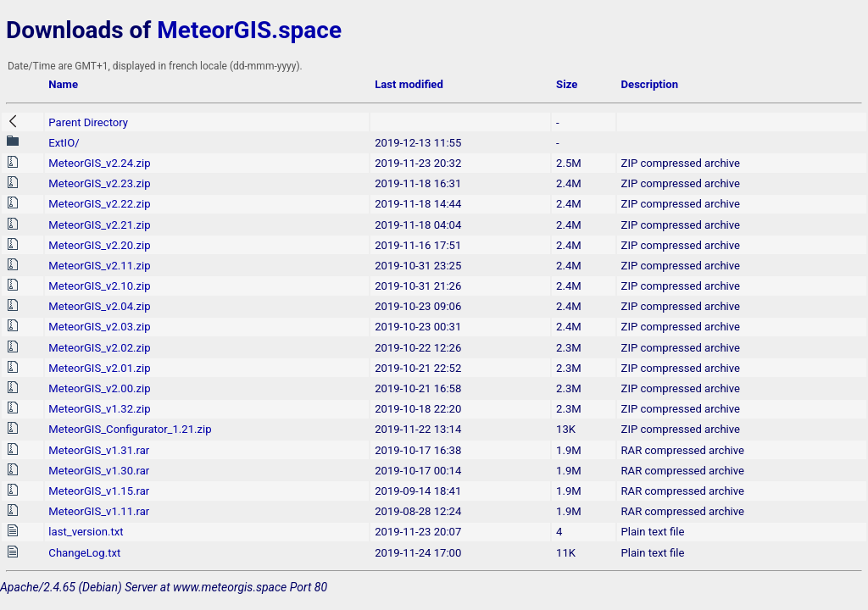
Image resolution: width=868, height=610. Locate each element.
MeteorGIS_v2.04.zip (99, 306)
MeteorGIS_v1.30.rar (99, 471)
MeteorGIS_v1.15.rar (99, 491)
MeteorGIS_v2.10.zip (99, 286)
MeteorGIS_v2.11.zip (99, 266)
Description (650, 84)
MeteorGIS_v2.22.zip (99, 204)
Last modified (409, 84)
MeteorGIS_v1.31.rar (99, 450)
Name (63, 84)
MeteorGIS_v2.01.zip (99, 368)
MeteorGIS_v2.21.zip (99, 225)
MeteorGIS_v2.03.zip (99, 327)
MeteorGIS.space (249, 30)
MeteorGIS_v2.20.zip (99, 245)
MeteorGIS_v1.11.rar (99, 511)
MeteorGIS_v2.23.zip (99, 183)
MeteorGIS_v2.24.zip (99, 163)
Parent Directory (88, 122)
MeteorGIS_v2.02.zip (99, 348)
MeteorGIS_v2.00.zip (99, 388)
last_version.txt (86, 532)
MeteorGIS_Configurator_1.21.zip (130, 429)
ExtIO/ (64, 143)
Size (567, 84)
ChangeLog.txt (84, 553)
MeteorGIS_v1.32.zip (99, 409)
